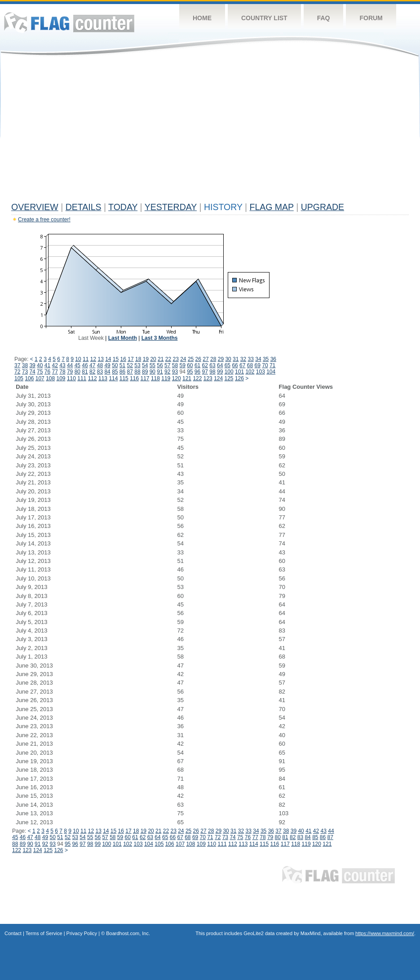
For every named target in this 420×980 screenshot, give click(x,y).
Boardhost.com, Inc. (128, 933)
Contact (13, 933)
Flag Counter (69, 22)
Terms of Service (44, 933)
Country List (264, 18)
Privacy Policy (82, 933)
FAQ (324, 18)
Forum (371, 18)
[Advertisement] (210, 131)
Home (202, 18)
